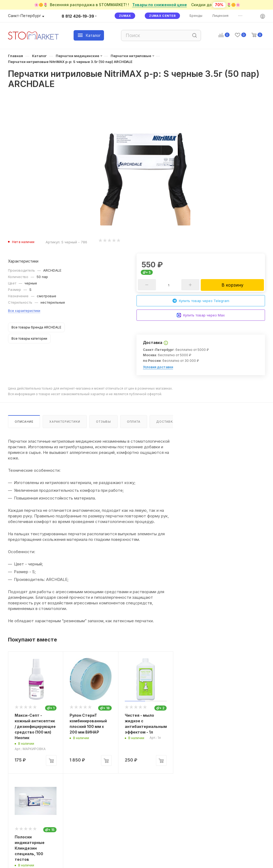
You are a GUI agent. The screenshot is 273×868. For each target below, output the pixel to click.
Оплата (134, 422)
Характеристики (65, 422)
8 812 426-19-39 (78, 16)
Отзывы (103, 422)
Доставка (166, 422)
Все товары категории (29, 338)
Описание (24, 422)
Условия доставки (158, 367)
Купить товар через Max (201, 315)
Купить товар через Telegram (201, 301)
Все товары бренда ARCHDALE (36, 327)
